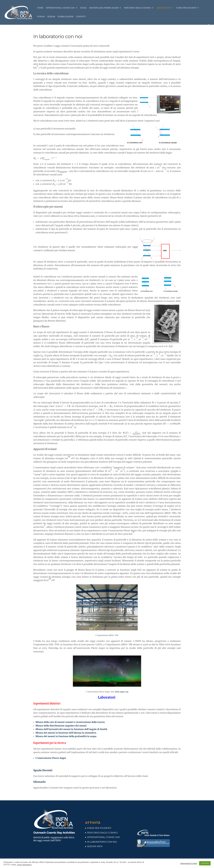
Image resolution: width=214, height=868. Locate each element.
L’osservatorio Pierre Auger (51, 758)
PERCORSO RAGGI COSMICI (102, 833)
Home (40, 8)
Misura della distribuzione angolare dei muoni (61, 726)
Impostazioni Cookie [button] (189, 863)
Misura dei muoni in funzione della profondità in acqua (66, 736)
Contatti (81, 17)
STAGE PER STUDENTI (99, 828)
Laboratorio (164, 8)
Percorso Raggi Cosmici (137, 8)
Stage (83, 8)
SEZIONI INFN (95, 846)
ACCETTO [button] (205, 863)
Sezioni (51, 17)
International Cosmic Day (60, 8)
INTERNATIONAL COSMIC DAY (104, 837)
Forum (41, 17)
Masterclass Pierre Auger (104, 8)
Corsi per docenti (186, 8)
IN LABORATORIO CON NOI (102, 842)
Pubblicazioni (66, 17)
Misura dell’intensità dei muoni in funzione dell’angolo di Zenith (71, 729)
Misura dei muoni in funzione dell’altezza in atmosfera (66, 733)
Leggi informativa (24, 865)
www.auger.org (122, 692)
